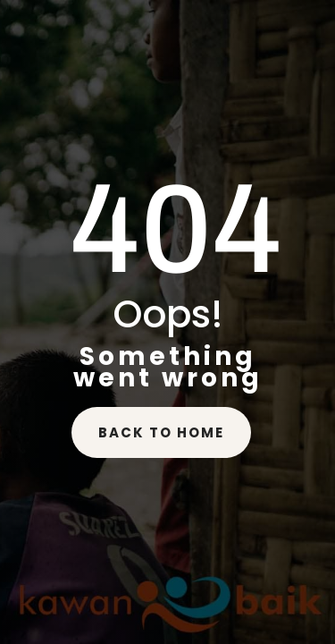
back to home (161, 432)
